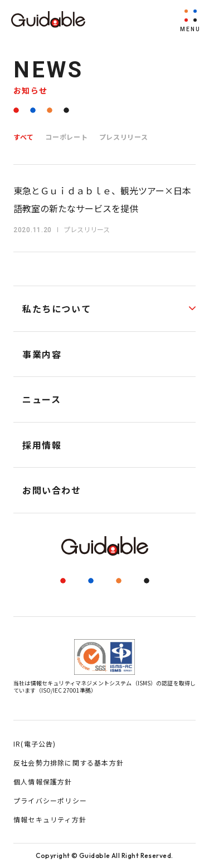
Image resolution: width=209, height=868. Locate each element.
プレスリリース (124, 137)
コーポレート (66, 137)
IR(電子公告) (35, 744)
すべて (24, 137)
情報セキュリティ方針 (50, 819)
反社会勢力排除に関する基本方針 (69, 762)
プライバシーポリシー (50, 800)
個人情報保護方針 (43, 781)
